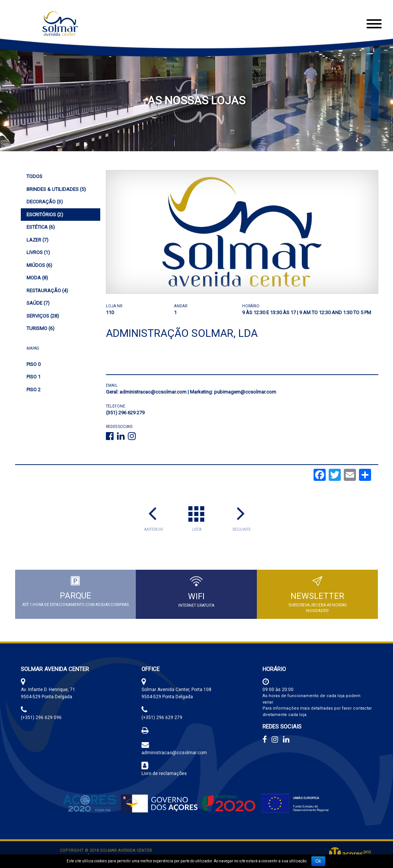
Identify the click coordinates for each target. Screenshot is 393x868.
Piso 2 (33, 390)
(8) (37, 278)
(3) (45, 202)
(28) (43, 316)
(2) (45, 215)
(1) (38, 252)
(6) (41, 227)
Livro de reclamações (164, 773)
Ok (318, 861)
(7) (37, 240)
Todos (34, 176)
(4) (47, 291)
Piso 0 (33, 364)
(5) (56, 189)
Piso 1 (33, 377)
